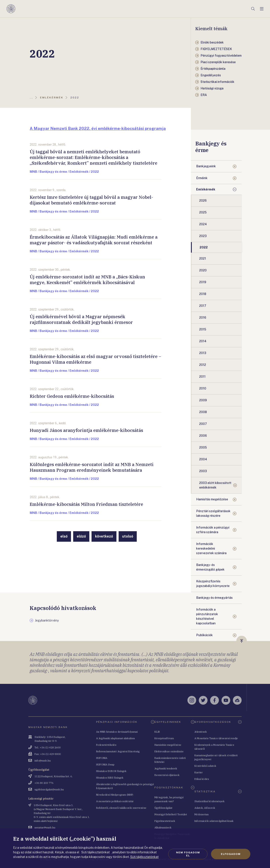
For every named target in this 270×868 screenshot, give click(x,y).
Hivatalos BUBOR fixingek (111, 771)
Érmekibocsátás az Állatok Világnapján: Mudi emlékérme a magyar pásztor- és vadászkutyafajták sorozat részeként (94, 240)
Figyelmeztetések (165, 821)
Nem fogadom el (188, 854)
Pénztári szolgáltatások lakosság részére (213, 513)
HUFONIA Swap (105, 764)
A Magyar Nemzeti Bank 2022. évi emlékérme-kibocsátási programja (98, 128)
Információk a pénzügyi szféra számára (213, 530)
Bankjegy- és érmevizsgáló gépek (210, 567)
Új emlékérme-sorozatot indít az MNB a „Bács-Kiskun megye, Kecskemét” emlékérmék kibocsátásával (87, 280)
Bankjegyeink (206, 166)
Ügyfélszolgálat (163, 808)
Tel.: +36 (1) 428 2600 (48, 747)
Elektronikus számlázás (169, 751)
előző (81, 536)
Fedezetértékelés (106, 745)
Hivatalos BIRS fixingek (110, 778)
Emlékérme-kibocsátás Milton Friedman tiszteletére (86, 504)
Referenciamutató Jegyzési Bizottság (118, 751)
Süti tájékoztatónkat (144, 857)
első (64, 536)
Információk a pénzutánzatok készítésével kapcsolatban (207, 616)
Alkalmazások (163, 827)
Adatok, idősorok (205, 808)
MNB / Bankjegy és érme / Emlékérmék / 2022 (64, 172)
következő (104, 536)
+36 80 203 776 (44, 783)
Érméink (202, 178)
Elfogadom (231, 854)
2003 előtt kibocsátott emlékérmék (215, 485)
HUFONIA (102, 758)
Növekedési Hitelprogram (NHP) (115, 795)
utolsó (128, 536)
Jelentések (201, 732)
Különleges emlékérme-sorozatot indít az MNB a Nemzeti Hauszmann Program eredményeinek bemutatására (92, 467)
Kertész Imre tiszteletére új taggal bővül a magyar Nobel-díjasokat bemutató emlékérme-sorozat (91, 200)
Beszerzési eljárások (167, 775)
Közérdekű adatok (205, 766)
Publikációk (204, 635)
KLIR (157, 732)
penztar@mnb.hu (45, 827)
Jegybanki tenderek (166, 768)
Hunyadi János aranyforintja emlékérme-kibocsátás (86, 430)
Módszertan (202, 814)
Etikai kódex (202, 779)
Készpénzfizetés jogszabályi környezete (213, 584)
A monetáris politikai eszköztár (115, 801)
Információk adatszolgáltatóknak (214, 821)
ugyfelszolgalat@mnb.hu (49, 789)
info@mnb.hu (43, 761)
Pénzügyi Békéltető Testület (171, 814)
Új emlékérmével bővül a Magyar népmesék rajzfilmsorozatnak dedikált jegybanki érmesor (81, 319)
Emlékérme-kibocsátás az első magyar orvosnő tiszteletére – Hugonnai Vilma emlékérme (95, 359)
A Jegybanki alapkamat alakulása (115, 738)
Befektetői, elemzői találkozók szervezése (121, 808)
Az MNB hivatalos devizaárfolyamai (117, 732)
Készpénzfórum (164, 738)
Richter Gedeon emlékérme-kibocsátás (72, 396)
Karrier (199, 772)
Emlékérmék (206, 189)
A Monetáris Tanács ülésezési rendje (216, 738)
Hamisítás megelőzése (212, 499)
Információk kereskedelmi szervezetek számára (211, 548)
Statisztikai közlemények (209, 801)
